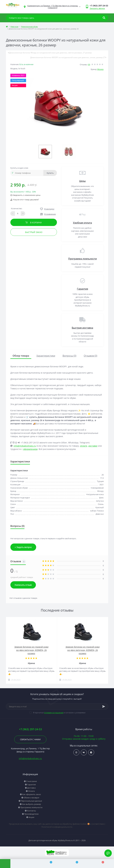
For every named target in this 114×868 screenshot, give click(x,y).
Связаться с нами (30, 739)
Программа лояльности (82, 259)
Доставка (31, 788)
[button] (99, 6)
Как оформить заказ (31, 794)
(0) (89, 64)
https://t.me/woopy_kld (91, 752)
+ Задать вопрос (23, 547)
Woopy (100, 69)
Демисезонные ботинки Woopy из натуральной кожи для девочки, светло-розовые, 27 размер (50, 53)
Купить (50, 173)
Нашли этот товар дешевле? (25, 200)
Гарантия (82, 289)
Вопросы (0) (69, 356)
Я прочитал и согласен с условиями (59, 713)
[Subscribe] (104, 706)
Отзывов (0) (91, 356)
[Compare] (49, 864)
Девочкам (14, 27)
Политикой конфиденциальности (57, 827)
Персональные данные (31, 801)
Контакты (31, 811)
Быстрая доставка (82, 328)
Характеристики (46, 356)
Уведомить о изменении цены (25, 195)
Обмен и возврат (31, 798)
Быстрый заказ (34, 232)
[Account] (23, 864)
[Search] (104, 18)
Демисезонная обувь (29, 27)
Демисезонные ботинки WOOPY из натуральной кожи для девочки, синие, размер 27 (68, 57)
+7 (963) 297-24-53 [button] (30, 729)
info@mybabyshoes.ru (25, 446)
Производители (31, 814)
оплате (84, 446)
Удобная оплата (82, 223)
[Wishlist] (75, 864)
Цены (82, 181)
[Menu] (5, 864)
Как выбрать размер (31, 804)
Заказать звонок (97, 8)
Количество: (17, 208)
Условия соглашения (54, 713)
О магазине (31, 781)
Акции (31, 817)
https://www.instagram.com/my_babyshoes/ (76, 752)
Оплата (31, 791)
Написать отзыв (23, 585)
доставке (93, 446)
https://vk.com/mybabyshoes (84, 752)
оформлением (30, 449)
